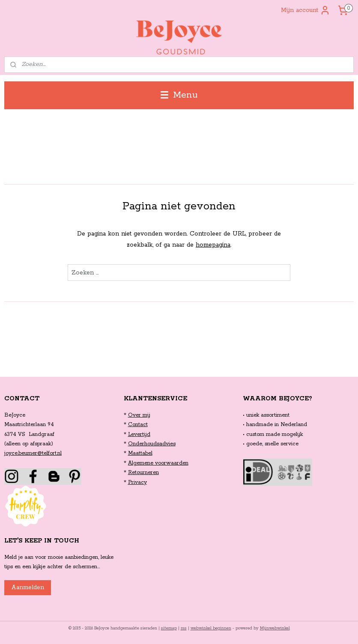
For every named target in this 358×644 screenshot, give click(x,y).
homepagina (213, 245)
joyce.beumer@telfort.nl (33, 453)
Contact (138, 425)
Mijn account (306, 10)
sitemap (169, 628)
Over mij (139, 415)
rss (184, 628)
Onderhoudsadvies (152, 444)
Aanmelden (28, 587)
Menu (179, 95)
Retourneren (143, 473)
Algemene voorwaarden (158, 463)
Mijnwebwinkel (275, 628)
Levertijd (139, 434)
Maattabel (140, 453)
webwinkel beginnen (211, 628)
